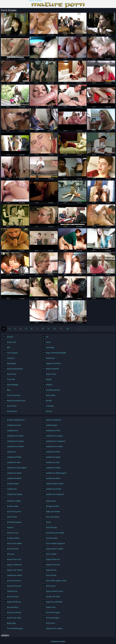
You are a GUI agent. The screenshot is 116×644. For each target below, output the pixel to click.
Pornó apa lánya (53, 517)
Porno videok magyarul (55, 543)
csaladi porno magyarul (55, 441)
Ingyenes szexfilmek (54, 602)
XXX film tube (51, 528)
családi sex (11, 452)
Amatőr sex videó (53, 597)
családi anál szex (14, 425)
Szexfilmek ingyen (14, 522)
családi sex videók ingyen (56, 473)
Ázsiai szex (11, 342)
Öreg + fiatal (51, 374)
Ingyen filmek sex (53, 559)
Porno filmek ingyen (15, 628)
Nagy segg (11, 623)
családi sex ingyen (53, 457)
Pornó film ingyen (53, 613)
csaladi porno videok (15, 446)
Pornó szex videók (14, 543)
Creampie (50, 406)
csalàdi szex (12, 489)
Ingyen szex (51, 607)
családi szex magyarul (55, 494)
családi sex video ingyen (17, 468)
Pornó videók (51, 554)
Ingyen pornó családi (54, 549)
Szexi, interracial (14, 395)
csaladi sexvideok (14, 478)
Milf (8, 348)
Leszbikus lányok (53, 390)
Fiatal (48, 342)
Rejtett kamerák (52, 369)
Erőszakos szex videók (55, 533)
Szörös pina (51, 586)
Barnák (49, 401)
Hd (47, 337)
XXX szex (11, 554)
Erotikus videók (13, 538)
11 (61, 329)
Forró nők (11, 379)
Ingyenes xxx (51, 570)
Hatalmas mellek (14, 501)
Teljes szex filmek (53, 512)
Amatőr (10, 337)
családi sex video (14, 462)
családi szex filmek (53, 489)
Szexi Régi (50, 348)
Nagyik (49, 379)
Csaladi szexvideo (35, 1)
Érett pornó (50, 623)
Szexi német (12, 406)
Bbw (9, 390)
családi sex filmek (53, 452)
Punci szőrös (51, 575)
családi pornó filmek (15, 436)
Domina (49, 411)
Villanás (49, 385)
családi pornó (12, 431)
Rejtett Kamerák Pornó (16, 401)
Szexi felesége (13, 385)
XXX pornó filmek (14, 613)
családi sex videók (53, 468)
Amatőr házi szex (14, 559)
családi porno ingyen (15, 441)
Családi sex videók (14, 575)
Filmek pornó (12, 591)
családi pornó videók (54, 446)
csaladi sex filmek (14, 457)
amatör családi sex (54, 420)
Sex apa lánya (13, 597)
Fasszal (10, 528)
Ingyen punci (51, 501)
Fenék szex (50, 358)
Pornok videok (52, 538)
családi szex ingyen (15, 494)
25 (68, 329)
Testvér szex (12, 517)
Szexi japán (12, 363)
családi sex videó (53, 462)
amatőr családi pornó (16, 420)
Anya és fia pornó (14, 512)
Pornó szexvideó (53, 618)
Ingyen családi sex (14, 565)
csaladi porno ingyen (54, 436)
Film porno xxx (13, 533)
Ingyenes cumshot (53, 363)
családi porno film (53, 431)
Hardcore (11, 358)
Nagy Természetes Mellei (56, 353)
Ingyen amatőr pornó (54, 591)
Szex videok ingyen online (56, 581)
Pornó (48, 522)
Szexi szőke (51, 395)
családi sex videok (14, 473)
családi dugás (52, 425)
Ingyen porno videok (54, 628)
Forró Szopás (12, 353)
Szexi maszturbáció (15, 369)
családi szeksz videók (55, 484)
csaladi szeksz (13, 484)
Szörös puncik (13, 549)
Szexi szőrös (12, 411)
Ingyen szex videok (15, 570)
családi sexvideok (53, 478)
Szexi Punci (12, 374)
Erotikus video (13, 506)
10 (54, 329)
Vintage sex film (52, 506)
